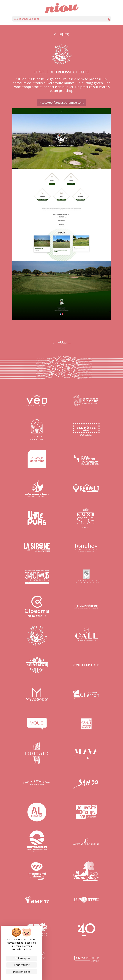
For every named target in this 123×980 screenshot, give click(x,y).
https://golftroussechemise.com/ (61, 103)
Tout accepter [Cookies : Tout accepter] (22, 958)
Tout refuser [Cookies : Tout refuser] (22, 965)
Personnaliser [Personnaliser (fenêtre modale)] (22, 972)
